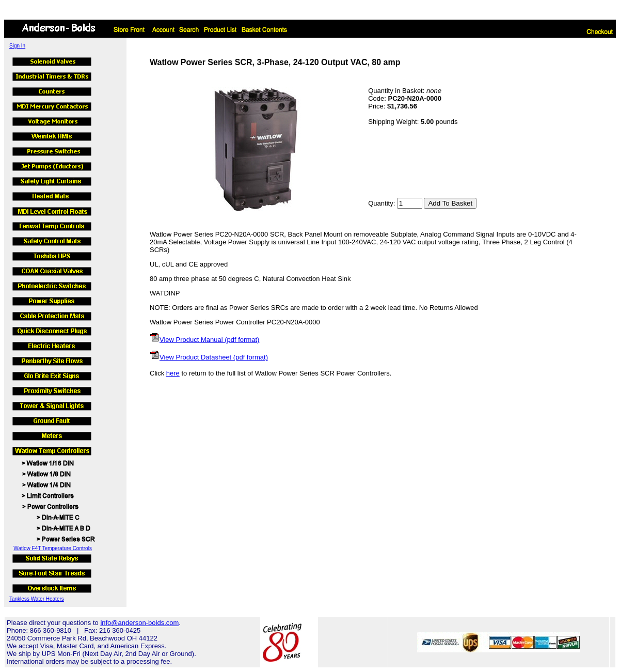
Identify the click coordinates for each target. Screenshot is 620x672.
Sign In (17, 46)
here (173, 373)
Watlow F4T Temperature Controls (53, 548)
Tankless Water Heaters (37, 599)
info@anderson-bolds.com (139, 623)
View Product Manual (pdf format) (209, 340)
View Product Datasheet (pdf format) (214, 357)
